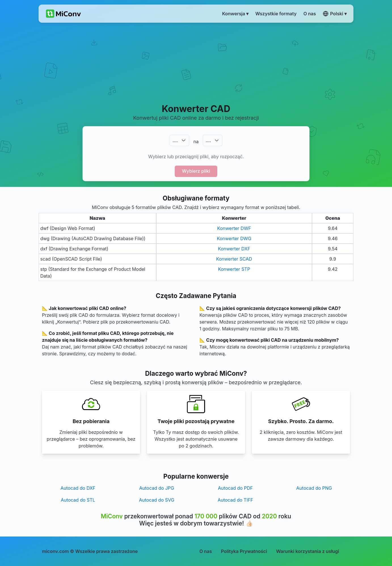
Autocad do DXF (78, 488)
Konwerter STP (234, 269)
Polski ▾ (335, 14)
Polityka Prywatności (244, 551)
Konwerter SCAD (234, 259)
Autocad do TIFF (235, 500)
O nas (206, 551)
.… (175, 140)
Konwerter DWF (234, 228)
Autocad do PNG (314, 488)
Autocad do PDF (235, 488)
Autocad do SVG (157, 500)
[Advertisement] (196, 63)
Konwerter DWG (234, 238)
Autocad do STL (78, 500)
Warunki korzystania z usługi (308, 551)
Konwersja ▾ (235, 14)
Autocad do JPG (157, 488)
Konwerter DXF (234, 249)
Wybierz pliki (196, 171)
